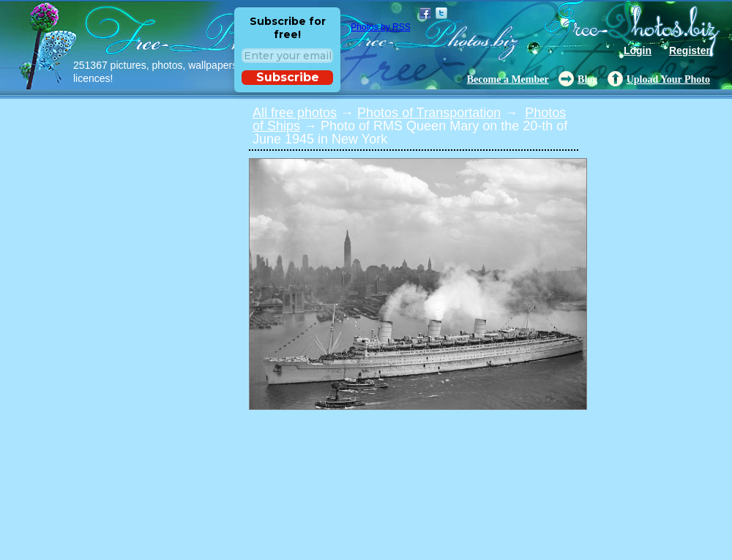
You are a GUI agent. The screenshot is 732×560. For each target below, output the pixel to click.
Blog (587, 79)
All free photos (295, 113)
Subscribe (288, 77)
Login (638, 51)
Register (690, 51)
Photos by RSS (380, 27)
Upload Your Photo (668, 79)
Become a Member (508, 79)
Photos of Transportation (429, 113)
